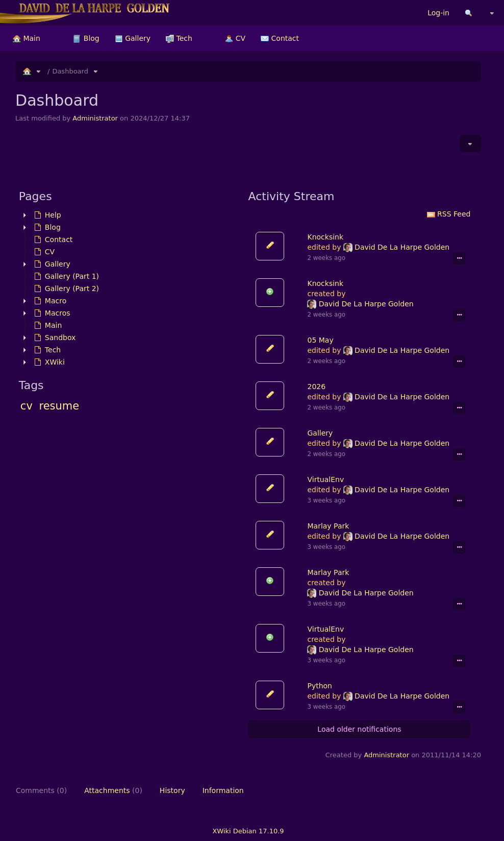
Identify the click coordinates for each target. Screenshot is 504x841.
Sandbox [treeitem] (54, 338)
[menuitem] (27, 38)
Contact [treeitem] (52, 239)
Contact (280, 38)
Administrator (95, 118)
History (172, 790)
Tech (179, 38)
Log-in (438, 13)
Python (320, 686)
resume (59, 406)
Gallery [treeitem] (51, 264)
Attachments (113, 790)
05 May (320, 340)
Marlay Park (328, 526)
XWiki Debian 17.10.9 (248, 831)
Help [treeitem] (46, 215)
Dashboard (70, 71)
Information (223, 790)
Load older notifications (359, 729)
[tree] (130, 289)
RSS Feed (449, 214)
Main (27, 38)
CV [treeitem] (43, 252)
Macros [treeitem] (51, 313)
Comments (41, 790)
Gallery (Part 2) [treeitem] (65, 289)
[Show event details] (459, 258)
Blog (86, 38)
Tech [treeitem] (46, 350)
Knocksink (325, 237)
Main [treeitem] (47, 325)
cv (27, 406)
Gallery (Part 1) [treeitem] (65, 276)
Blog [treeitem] (46, 227)
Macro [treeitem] (49, 301)
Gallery (133, 38)
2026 (316, 387)
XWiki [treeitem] (48, 362)
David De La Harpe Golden (396, 247)
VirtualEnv (325, 479)
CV (235, 38)
